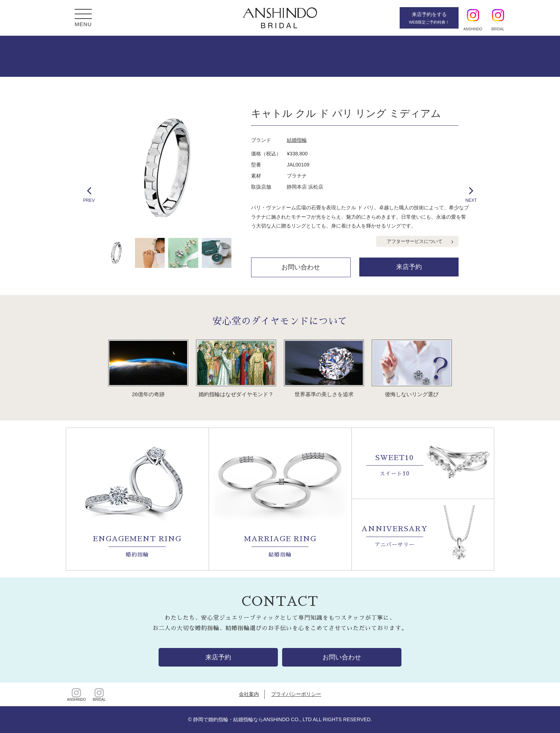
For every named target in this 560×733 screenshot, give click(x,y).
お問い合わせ (301, 267)
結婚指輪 (297, 140)
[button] (83, 15)
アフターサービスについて (415, 241)
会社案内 (249, 694)
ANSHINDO (76, 694)
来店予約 (409, 267)
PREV (89, 193)
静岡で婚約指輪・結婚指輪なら (228, 719)
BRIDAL (99, 694)
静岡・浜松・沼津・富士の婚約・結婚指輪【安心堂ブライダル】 (280, 18)
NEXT (471, 193)
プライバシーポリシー (296, 694)
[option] (168, 168)
